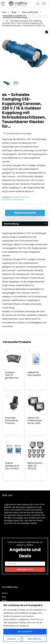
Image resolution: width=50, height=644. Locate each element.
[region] (25, 623)
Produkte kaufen (25, 213)
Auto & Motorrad (30, 12)
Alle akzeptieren (25, 632)
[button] (47, 32)
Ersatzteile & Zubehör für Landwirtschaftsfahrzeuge (15, 17)
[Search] (38, 4)
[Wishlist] (44, 4)
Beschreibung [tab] (11, 224)
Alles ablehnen (35, 639)
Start (4, 12)
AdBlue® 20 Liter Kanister (34, 374)
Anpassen (11, 639)
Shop (14, 12)
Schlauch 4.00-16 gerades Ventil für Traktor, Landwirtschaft (13, 379)
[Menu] (3, 4)
